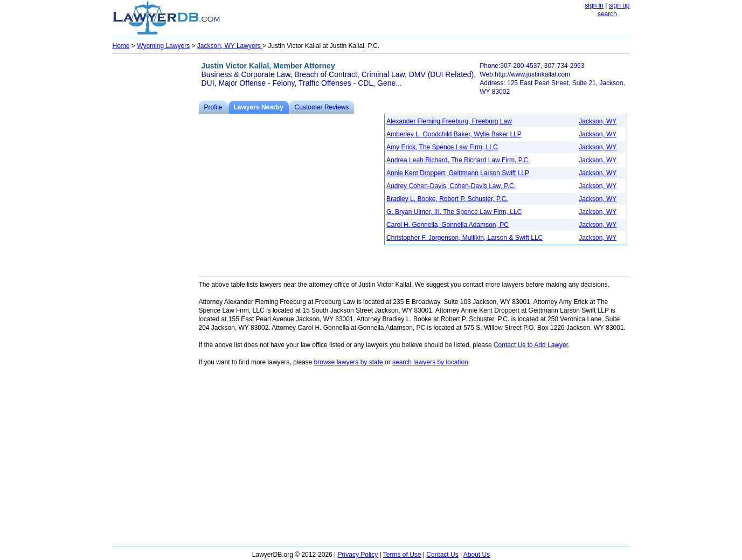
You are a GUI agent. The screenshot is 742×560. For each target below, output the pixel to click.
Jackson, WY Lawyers (230, 46)
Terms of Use (402, 555)
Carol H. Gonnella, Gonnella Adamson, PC (448, 225)
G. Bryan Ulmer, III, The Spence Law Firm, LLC (454, 212)
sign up (619, 5)
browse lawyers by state (349, 362)
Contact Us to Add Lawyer (531, 345)
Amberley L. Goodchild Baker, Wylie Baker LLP (454, 134)
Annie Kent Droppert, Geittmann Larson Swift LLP (458, 173)
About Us (477, 555)
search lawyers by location (430, 362)
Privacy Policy (358, 555)
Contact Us (442, 555)
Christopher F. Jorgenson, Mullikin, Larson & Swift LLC (464, 238)
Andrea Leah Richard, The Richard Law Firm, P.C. (458, 160)
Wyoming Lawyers (163, 46)
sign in (594, 5)
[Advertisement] (156, 219)
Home (121, 46)
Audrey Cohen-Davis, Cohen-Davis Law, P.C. (451, 186)
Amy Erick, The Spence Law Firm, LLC (442, 147)
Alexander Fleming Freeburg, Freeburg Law (449, 121)
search (607, 14)
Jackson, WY (598, 121)
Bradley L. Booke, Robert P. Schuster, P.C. (447, 199)
